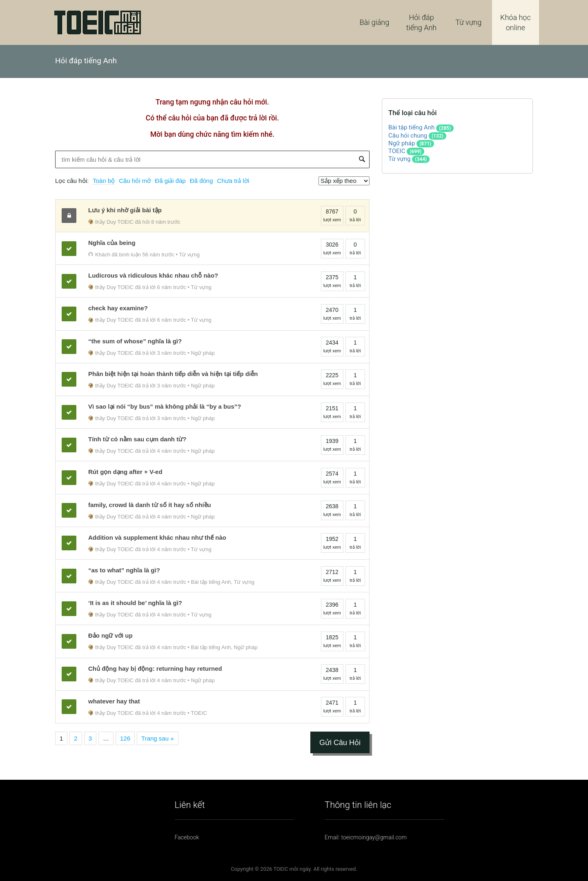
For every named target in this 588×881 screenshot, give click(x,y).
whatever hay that (114, 701)
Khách (99, 255)
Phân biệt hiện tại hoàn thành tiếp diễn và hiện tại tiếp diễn (173, 374)
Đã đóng (202, 181)
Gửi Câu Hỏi (340, 743)
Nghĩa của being (112, 243)
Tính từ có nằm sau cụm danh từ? (137, 439)
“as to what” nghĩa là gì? (124, 570)
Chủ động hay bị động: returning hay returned (155, 669)
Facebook (187, 837)
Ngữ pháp (203, 353)
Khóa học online (516, 22)
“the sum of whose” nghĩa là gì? (135, 341)
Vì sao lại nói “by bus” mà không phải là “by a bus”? (165, 406)
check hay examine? (118, 308)
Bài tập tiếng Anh (211, 582)
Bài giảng (375, 22)
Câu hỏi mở (135, 181)
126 (125, 738)
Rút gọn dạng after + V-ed (125, 472)
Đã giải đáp (170, 181)
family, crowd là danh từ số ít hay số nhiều (150, 505)
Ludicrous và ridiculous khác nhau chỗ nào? (153, 275)
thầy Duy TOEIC (111, 222)
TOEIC (199, 713)
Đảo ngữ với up (110, 635)
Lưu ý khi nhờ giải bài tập (125, 210)
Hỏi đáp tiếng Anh (421, 22)
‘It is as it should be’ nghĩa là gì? (135, 603)
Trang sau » (158, 738)
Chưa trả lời (233, 181)
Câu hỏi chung (408, 136)
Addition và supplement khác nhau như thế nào (157, 537)
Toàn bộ (104, 181)
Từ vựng (468, 22)
